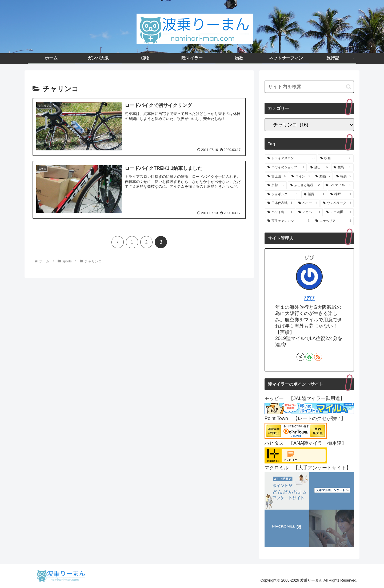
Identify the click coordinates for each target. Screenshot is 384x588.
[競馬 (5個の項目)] (342, 167)
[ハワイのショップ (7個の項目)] (286, 167)
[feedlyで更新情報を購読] (309, 357)
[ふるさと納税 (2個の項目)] (305, 185)
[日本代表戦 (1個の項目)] (280, 203)
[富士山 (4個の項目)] (277, 177)
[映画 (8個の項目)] (336, 158)
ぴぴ (309, 298)
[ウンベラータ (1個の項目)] (337, 203)
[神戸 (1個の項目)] (341, 194)
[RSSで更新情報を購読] (318, 357)
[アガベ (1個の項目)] (309, 212)
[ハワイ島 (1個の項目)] (280, 212)
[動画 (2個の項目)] (323, 177)
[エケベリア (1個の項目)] (333, 221)
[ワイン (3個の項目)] (301, 177)
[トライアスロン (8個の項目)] (291, 158)
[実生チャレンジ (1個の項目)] (289, 221)
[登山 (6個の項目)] (319, 167)
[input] (309, 87)
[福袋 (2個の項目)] (344, 177)
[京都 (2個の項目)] (276, 185)
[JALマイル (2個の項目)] (338, 185)
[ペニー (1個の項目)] (308, 203)
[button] (349, 87)
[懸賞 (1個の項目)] (314, 194)
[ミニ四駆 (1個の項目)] (339, 212)
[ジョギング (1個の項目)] (283, 194)
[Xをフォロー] (301, 357)
